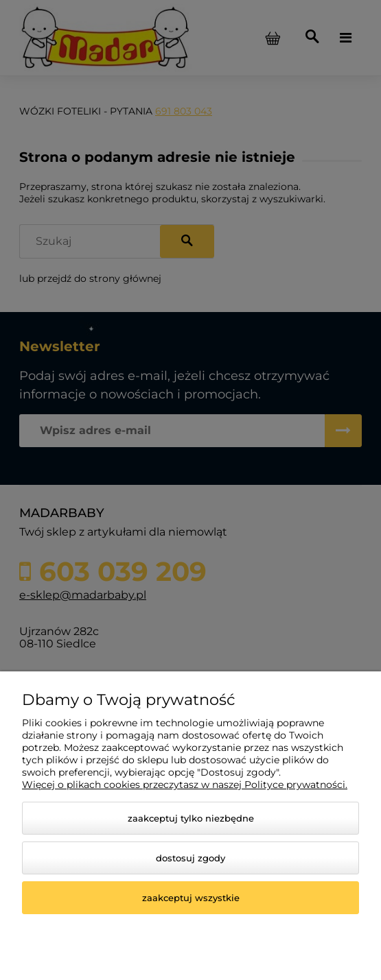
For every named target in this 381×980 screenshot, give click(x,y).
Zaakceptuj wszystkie (191, 898)
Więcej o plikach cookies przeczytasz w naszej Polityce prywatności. (185, 785)
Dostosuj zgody (190, 858)
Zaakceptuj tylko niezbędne (191, 818)
